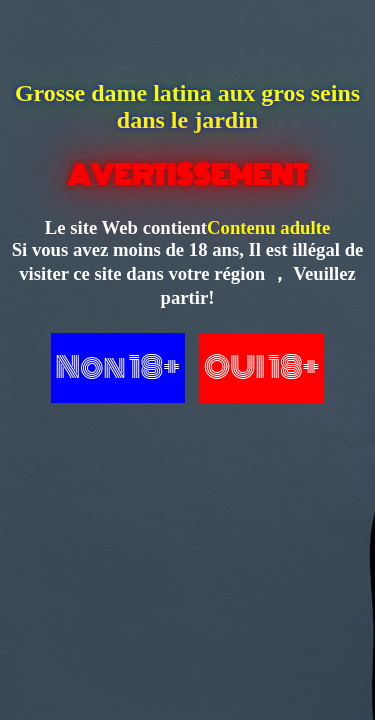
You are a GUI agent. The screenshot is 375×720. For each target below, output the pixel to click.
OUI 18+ (261, 367)
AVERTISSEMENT (187, 175)
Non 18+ (118, 367)
